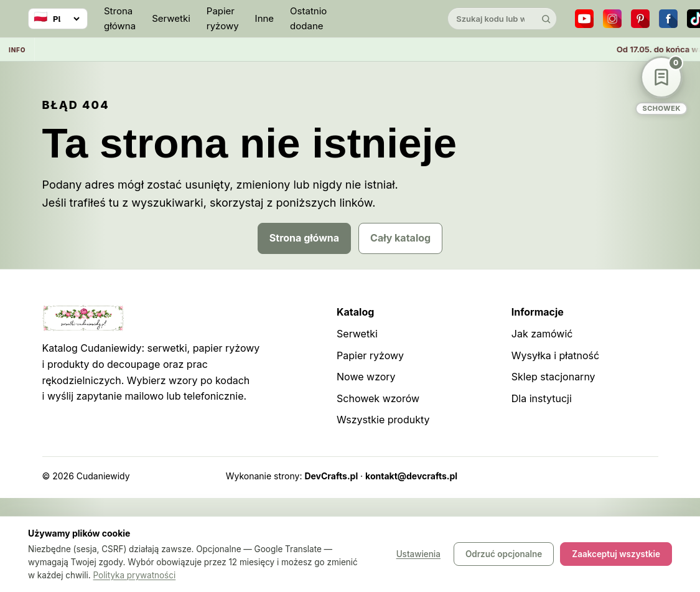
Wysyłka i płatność (555, 355)
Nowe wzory (366, 377)
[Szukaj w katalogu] (492, 19)
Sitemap (570, 476)
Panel (647, 476)
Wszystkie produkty (383, 420)
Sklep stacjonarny (553, 377)
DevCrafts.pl (331, 476)
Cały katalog (400, 238)
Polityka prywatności (135, 575)
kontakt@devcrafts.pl (411, 476)
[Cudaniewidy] (387, 19)
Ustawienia (418, 555)
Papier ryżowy (223, 18)
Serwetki (171, 18)
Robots (611, 476)
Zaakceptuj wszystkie (616, 555)
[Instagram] (612, 19)
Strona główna (120, 18)
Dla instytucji (542, 398)
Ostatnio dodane (308, 18)
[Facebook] (668, 19)
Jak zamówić (542, 334)
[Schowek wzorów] (661, 86)
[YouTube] (584, 19)
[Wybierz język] (58, 19)
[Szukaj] (546, 19)
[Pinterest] (640, 19)
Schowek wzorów (378, 398)
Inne (265, 18)
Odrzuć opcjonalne (504, 555)
